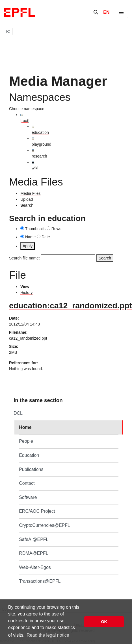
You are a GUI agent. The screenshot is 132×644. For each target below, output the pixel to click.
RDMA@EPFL (33, 553)
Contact (27, 483)
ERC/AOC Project (37, 511)
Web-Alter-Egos (35, 567)
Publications (31, 469)
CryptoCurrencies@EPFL (45, 525)
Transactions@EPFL (40, 581)
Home (25, 427)
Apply (28, 246)
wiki (35, 168)
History (27, 292)
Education (29, 455)
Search (105, 258)
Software (28, 497)
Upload (27, 199)
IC (8, 31)
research (39, 156)
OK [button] (104, 622)
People (26, 441)
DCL (18, 413)
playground (41, 144)
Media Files (31, 193)
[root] (25, 121)
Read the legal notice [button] (48, 635)
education (40, 132)
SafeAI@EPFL (34, 539)
